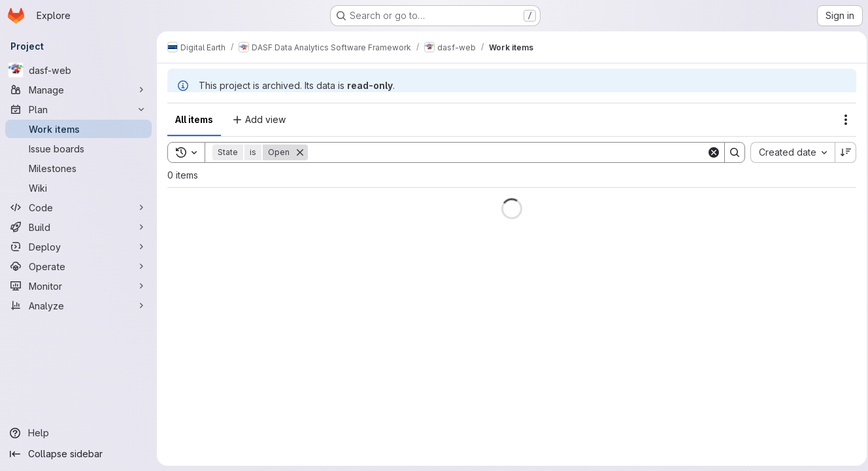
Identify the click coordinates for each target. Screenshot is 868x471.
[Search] (505, 152)
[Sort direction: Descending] (842, 152)
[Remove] (300, 152)
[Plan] (78, 109)
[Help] (78, 433)
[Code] (78, 207)
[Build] (78, 227)
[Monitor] (78, 286)
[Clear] (710, 152)
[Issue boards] (78, 148)
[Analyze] (78, 305)
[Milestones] (78, 168)
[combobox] (789, 152)
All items (194, 119)
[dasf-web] (78, 70)
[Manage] (78, 90)
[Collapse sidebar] (78, 454)
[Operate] (78, 266)
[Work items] (78, 129)
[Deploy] (78, 247)
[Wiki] (78, 188)
